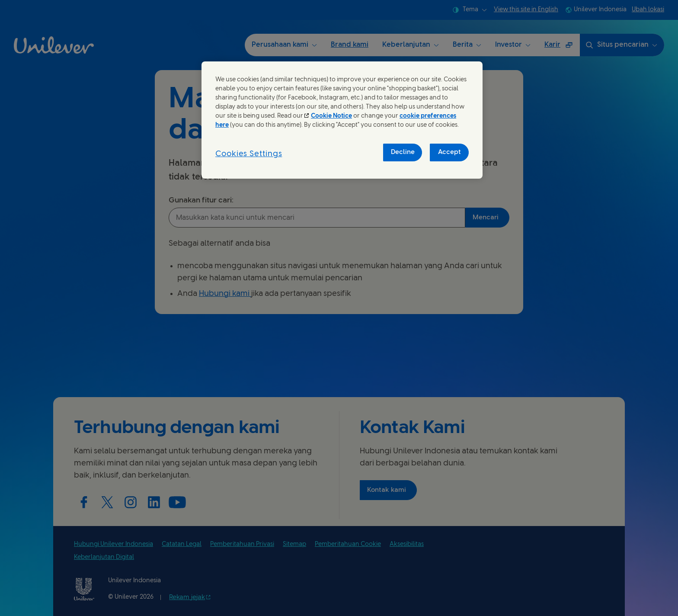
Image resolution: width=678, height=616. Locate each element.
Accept (449, 152)
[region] (342, 120)
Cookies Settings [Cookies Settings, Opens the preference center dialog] (249, 154)
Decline (403, 152)
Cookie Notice (331, 116)
